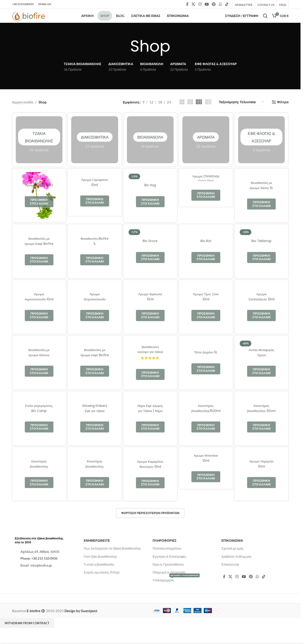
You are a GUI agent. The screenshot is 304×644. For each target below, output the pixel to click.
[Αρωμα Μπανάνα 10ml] (206, 480)
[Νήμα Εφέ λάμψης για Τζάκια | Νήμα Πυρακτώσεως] (150, 430)
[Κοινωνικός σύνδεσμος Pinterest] (214, 5)
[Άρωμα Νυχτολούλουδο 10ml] (95, 318)
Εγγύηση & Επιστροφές (170, 568)
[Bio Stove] (150, 262)
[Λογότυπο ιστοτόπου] (32, 22)
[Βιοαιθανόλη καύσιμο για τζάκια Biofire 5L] (150, 374)
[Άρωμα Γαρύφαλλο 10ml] (95, 204)
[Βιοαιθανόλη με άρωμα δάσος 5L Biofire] (262, 207)
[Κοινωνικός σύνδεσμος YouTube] (207, 5)
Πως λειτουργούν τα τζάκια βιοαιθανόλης (112, 560)
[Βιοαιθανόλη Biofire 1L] (95, 262)
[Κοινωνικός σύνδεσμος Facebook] (187, 5)
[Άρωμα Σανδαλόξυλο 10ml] (262, 318)
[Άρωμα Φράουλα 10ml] (150, 318)
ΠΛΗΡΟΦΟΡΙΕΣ (165, 552)
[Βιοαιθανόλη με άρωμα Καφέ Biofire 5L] (39, 262)
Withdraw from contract (27, 634)
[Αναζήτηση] (265, 22)
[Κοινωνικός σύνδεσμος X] (193, 5)
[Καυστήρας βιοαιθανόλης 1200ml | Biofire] (95, 485)
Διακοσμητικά (95, 151)
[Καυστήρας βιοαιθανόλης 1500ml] (39, 485)
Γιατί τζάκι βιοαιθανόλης (100, 568)
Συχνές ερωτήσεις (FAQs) (102, 584)
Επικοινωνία (230, 576)
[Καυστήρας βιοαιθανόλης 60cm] (262, 430)
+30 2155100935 (23, 5)
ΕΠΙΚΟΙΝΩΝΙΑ (232, 552)
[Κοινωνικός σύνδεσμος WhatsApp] (220, 5)
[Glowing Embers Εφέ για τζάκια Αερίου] (95, 430)
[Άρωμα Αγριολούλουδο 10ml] (39, 318)
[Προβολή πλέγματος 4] (190, 113)
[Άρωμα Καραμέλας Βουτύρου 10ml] (150, 486)
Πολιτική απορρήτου (167, 560)
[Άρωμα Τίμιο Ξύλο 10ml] (206, 318)
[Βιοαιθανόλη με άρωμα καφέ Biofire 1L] (95, 374)
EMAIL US (45, 5)
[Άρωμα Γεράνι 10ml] (39, 207)
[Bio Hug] (150, 207)
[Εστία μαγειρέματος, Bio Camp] (39, 430)
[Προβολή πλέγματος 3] (182, 113)
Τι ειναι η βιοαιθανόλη (99, 576)
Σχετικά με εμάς (232, 560)
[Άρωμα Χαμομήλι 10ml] (262, 485)
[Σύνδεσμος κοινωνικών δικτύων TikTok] (227, 5)
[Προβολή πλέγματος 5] (199, 113)
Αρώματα (206, 151)
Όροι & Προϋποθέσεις (168, 576)
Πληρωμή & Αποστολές (169, 584)
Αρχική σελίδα (23, 113)
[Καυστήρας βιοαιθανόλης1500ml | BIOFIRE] (206, 430)
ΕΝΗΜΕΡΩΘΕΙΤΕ (97, 552)
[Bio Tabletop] (262, 262)
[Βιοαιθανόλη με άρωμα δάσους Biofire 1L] (39, 374)
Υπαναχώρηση (176, 591)
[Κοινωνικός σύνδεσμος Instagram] (200, 5)
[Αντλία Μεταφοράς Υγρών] (262, 374)
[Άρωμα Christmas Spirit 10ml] (206, 199)
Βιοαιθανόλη (150, 151)
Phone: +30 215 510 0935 (39, 570)
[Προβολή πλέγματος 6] (208, 113)
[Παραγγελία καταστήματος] (242, 113)
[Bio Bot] (206, 262)
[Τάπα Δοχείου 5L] (206, 374)
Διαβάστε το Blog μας (236, 568)
